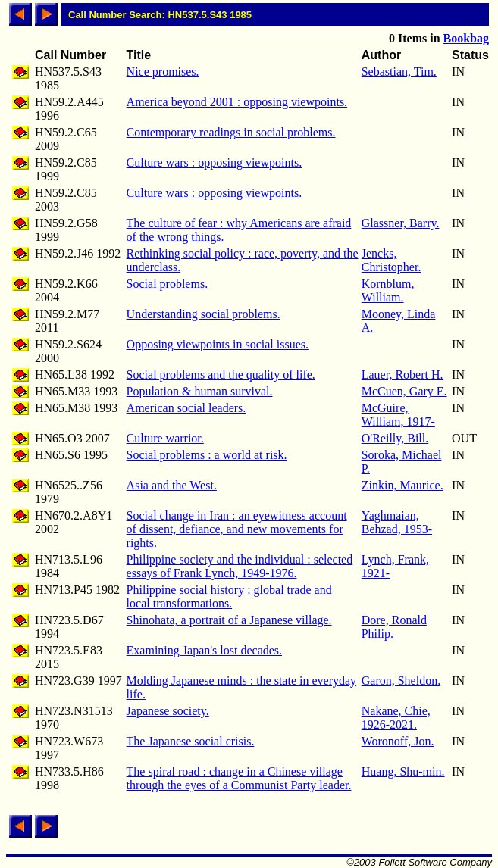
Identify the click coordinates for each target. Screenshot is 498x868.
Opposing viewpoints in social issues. (218, 344)
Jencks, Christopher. (392, 260)
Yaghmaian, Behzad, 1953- (397, 522)
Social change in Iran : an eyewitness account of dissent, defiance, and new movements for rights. (237, 529)
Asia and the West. (172, 485)
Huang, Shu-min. (403, 771)
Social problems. (168, 284)
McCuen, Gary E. (404, 391)
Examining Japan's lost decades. (205, 650)
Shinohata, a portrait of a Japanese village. (229, 620)
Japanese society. (168, 711)
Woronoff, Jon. (398, 741)
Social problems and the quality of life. (221, 375)
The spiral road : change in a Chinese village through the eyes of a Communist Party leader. (239, 778)
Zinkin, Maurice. (402, 485)
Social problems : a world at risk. (207, 455)
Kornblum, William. (388, 290)
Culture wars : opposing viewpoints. (215, 162)
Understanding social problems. (204, 314)
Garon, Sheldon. (401, 681)
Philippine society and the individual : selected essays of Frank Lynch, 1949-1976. (240, 566)
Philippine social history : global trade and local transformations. (229, 596)
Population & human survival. (200, 391)
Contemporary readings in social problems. (231, 132)
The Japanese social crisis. (191, 741)
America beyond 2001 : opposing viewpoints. (237, 102)
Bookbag (466, 38)
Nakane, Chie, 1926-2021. (396, 718)
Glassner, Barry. (401, 223)
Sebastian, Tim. (399, 72)
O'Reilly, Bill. (395, 438)
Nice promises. (163, 72)
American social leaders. (186, 408)
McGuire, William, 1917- (398, 415)
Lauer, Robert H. (402, 375)
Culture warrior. (165, 438)
